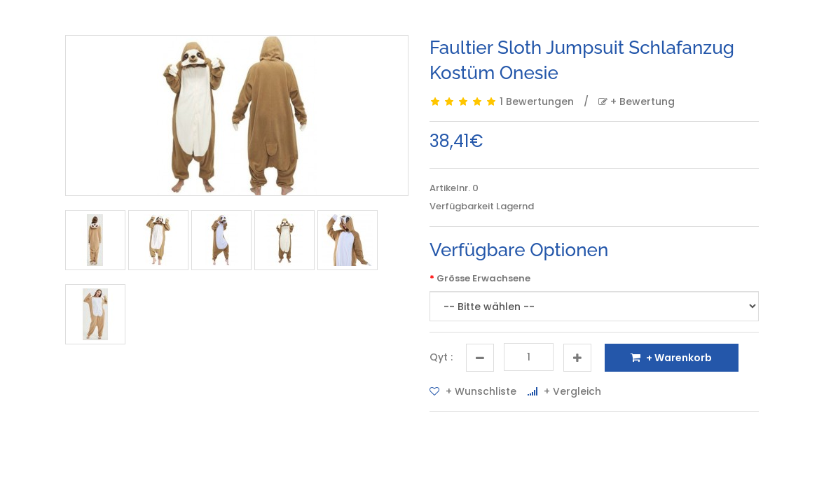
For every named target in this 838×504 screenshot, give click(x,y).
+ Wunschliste (473, 391)
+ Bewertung (637, 101)
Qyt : (441, 357)
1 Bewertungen (537, 101)
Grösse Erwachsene (483, 278)
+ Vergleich (564, 391)
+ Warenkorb (671, 358)
